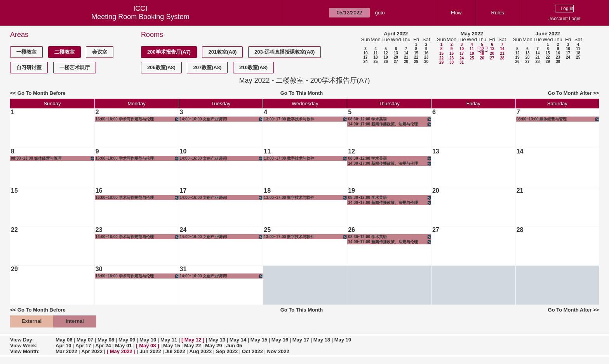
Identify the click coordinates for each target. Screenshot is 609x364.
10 (365, 53)
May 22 (192, 346)
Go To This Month (302, 93)
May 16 (280, 340)
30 (426, 62)
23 (426, 57)
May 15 (259, 340)
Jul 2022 (175, 351)
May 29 (213, 346)
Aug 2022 (200, 351)
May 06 (64, 340)
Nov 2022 (278, 351)
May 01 (123, 346)
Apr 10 (63, 346)
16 (426, 53)
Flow (456, 13)
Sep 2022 (227, 351)
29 (416, 62)
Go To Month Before (42, 93)
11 (375, 53)
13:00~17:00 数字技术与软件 (306, 119)
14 (406, 53)
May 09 (127, 340)
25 (375, 62)
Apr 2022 (92, 351)
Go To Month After (570, 93)
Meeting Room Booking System (140, 17)
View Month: (25, 351)
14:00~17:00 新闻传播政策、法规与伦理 (390, 124)
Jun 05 (234, 346)
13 (396, 53)
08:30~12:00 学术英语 (390, 119)
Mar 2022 (66, 351)
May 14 (238, 340)
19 (385, 57)
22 (416, 57)
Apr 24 (103, 346)
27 (396, 62)
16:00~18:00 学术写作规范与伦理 (137, 119)
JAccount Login (564, 19)
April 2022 (396, 34)
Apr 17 (83, 346)
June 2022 (548, 34)
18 (375, 57)
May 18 (322, 340)
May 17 (301, 340)
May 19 (343, 340)
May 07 (85, 340)
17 (365, 57)
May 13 (217, 340)
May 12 (193, 340)
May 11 (169, 340)
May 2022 (472, 34)
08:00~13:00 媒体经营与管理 (558, 119)
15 (416, 53)
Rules (498, 13)
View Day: (22, 340)
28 (406, 62)
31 (462, 62)
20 (396, 57)
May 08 (106, 340)
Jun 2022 (150, 351)
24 (365, 62)
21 (406, 57)
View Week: (24, 346)
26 (385, 62)
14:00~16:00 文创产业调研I (222, 119)
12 (385, 53)
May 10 (148, 340)
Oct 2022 (252, 351)
